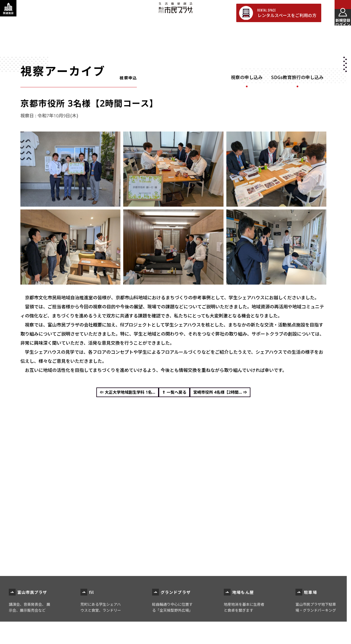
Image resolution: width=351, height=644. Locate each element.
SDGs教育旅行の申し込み (297, 77)
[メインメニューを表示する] (338, 13)
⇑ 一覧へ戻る (174, 394)
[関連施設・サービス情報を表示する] (13, 13)
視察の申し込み (247, 77)
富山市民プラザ (175, 12)
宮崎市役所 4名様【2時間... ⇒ (232, 394)
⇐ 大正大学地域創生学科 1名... (116, 394)
